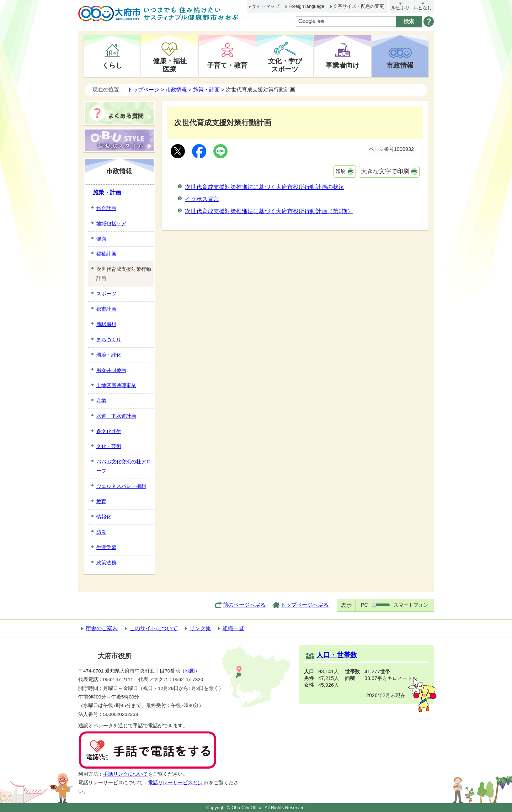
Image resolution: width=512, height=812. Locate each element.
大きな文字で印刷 (385, 171)
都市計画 (106, 309)
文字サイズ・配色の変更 (359, 6)
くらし (112, 65)
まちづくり (109, 339)
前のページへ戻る (244, 605)
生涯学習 (106, 547)
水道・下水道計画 (116, 416)
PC (364, 605)
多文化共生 (109, 431)
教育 (101, 501)
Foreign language (306, 6)
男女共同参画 (111, 370)
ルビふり (400, 8)
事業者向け (343, 65)
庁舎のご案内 (102, 628)
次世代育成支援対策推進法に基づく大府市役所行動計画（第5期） (269, 211)
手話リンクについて (126, 774)
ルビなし (423, 8)
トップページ (143, 89)
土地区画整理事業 (116, 385)
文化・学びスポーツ (285, 65)
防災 (101, 532)
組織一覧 (233, 628)
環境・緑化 (109, 355)
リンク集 (200, 628)
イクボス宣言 (202, 199)
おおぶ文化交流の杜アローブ (124, 466)
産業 (101, 401)
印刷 (341, 171)
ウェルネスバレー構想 (121, 486)
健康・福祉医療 (170, 65)
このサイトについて (153, 628)
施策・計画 (206, 89)
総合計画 (106, 208)
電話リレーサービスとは (178, 783)
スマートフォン (411, 605)
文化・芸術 (109, 446)
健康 (101, 239)
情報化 (104, 517)
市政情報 (400, 65)
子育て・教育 (227, 65)
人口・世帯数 (337, 655)
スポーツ (106, 294)
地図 (190, 671)
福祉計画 (106, 254)
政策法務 (106, 563)
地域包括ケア (111, 223)
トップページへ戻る (305, 605)
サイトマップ (266, 6)
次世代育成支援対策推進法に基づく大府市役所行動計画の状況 (265, 187)
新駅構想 (106, 324)
